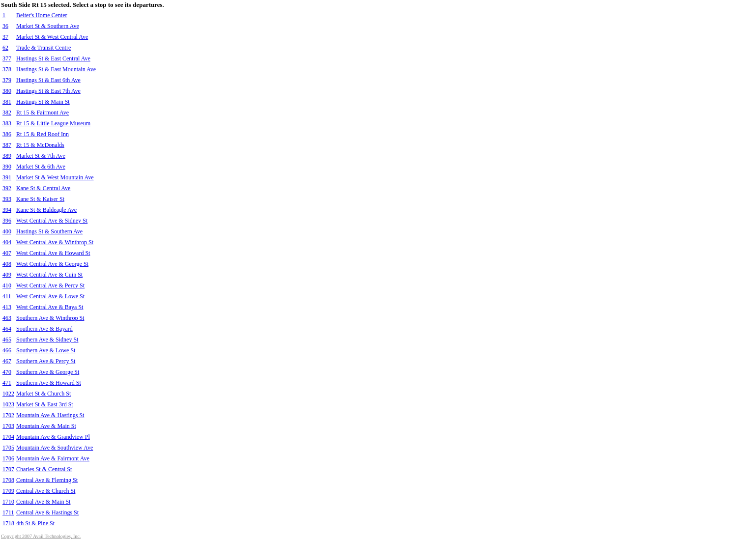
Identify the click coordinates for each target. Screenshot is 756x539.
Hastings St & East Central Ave (53, 58)
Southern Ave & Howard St (49, 383)
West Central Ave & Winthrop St (55, 242)
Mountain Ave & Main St (46, 426)
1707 (8, 469)
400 (7, 231)
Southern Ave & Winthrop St (50, 318)
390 (7, 167)
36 (5, 26)
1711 (8, 512)
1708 (8, 480)
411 (7, 296)
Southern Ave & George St (48, 372)
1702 (8, 415)
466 (7, 350)
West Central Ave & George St (52, 264)
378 (7, 69)
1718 (8, 523)
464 (7, 329)
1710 (8, 502)
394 (7, 210)
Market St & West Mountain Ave (55, 177)
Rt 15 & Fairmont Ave (43, 113)
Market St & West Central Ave (52, 37)
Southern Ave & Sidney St (47, 340)
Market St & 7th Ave (41, 156)
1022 (8, 394)
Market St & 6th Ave (41, 167)
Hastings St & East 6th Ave (48, 80)
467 (7, 361)
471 (7, 383)
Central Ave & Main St (43, 502)
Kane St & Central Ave (43, 188)
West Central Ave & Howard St (53, 253)
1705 (8, 448)
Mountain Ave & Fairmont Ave (53, 458)
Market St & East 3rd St (45, 404)
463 (7, 318)
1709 (8, 491)
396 (7, 221)
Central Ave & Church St (46, 491)
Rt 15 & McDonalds (40, 145)
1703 (8, 426)
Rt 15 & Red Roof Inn (43, 134)
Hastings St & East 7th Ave (48, 91)
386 (7, 134)
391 (7, 177)
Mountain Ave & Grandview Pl (53, 437)
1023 (8, 404)
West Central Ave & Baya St (50, 307)
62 (5, 48)
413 (7, 307)
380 (7, 91)
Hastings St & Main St (43, 102)
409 (7, 275)
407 (7, 253)
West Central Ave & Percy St (50, 285)
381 (7, 102)
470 (7, 372)
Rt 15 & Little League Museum (53, 123)
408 (7, 264)
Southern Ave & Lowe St (46, 350)
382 (7, 113)
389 (7, 156)
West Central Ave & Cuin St (49, 275)
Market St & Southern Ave (48, 26)
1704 (8, 437)
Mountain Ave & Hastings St (50, 415)
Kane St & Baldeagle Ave (46, 210)
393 (7, 199)
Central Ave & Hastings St (47, 512)
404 (7, 242)
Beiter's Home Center (42, 15)
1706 (8, 458)
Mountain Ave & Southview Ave (55, 448)
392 (7, 188)
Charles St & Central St (44, 469)
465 (7, 340)
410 (7, 285)
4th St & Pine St (35, 523)
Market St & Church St (44, 394)
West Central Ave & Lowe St (50, 296)
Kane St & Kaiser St (40, 199)
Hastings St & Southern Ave (49, 231)
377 (7, 58)
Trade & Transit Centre (44, 48)
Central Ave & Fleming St (47, 480)
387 (7, 145)
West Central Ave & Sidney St (52, 221)
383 (7, 123)
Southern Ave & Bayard (44, 329)
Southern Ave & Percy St (46, 361)
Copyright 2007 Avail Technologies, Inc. (41, 536)
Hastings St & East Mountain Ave (56, 69)
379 (7, 80)
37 (5, 37)
